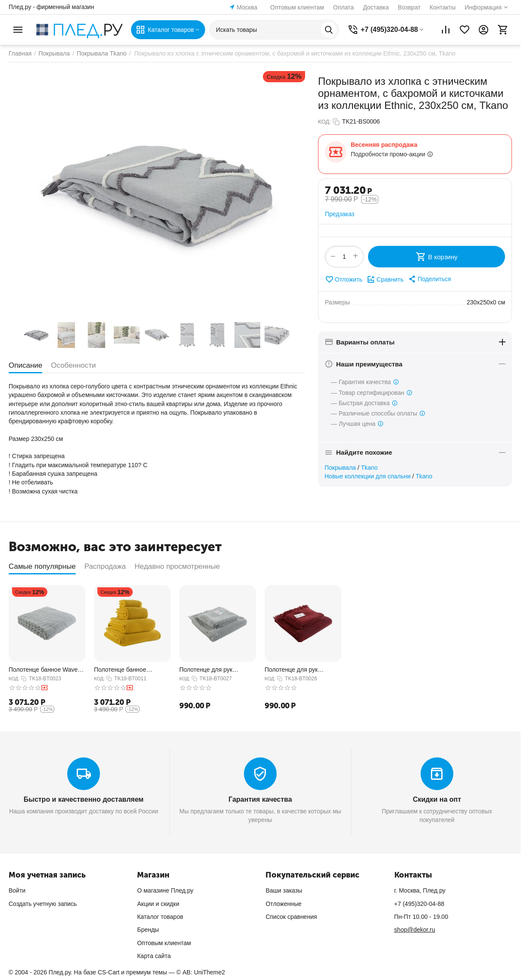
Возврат (409, 7)
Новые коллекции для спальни (368, 476)
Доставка (376, 7)
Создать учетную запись (43, 904)
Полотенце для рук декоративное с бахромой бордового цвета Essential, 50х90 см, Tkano (302, 670)
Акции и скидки (158, 904)
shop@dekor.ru (415, 930)
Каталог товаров (160, 917)
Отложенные (283, 904)
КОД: (324, 122)
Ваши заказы (284, 890)
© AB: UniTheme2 (201, 972)
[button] (429, 279)
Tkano (370, 468)
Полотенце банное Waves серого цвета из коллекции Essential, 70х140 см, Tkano (47, 670)
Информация (483, 7)
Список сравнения (291, 917)
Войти (17, 890)
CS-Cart (109, 972)
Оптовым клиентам (297, 7)
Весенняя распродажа (384, 145)
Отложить (344, 279)
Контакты (443, 7)
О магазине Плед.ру (165, 890)
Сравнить (385, 279)
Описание (25, 365)
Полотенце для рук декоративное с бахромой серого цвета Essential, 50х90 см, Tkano (215, 670)
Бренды (148, 930)
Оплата (343, 7)
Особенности (73, 365)
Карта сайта (154, 956)
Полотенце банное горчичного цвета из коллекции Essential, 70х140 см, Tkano (122, 670)
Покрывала (340, 468)
